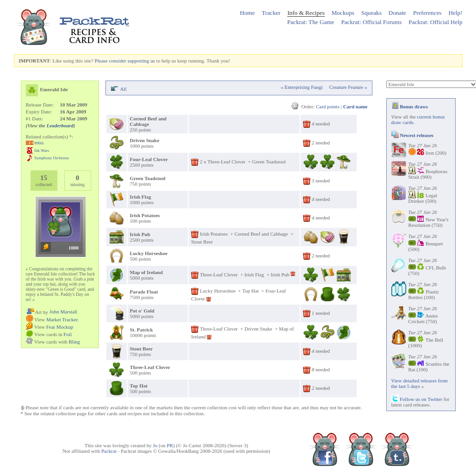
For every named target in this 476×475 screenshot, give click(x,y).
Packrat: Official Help (435, 22)
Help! (455, 13)
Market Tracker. (62, 319)
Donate (397, 13)
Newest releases (413, 135)
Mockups (343, 13)
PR (170, 445)
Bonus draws (410, 106)
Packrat (109, 451)
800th (39, 143)
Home (247, 13)
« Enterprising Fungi (302, 87)
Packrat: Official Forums (371, 22)
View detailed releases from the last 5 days (420, 383)
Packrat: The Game (311, 22)
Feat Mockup (60, 327)
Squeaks (371, 13)
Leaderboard (60, 125)
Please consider (111, 61)
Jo (155, 445)
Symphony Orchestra (52, 158)
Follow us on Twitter (417, 399)
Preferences (427, 13)
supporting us (141, 61)
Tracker (271, 13)
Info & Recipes (306, 13)
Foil (68, 334)
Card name (355, 106)
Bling (74, 342)
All (123, 89)
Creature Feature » (348, 87)
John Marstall (63, 312)
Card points (328, 106)
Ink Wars (42, 150)
